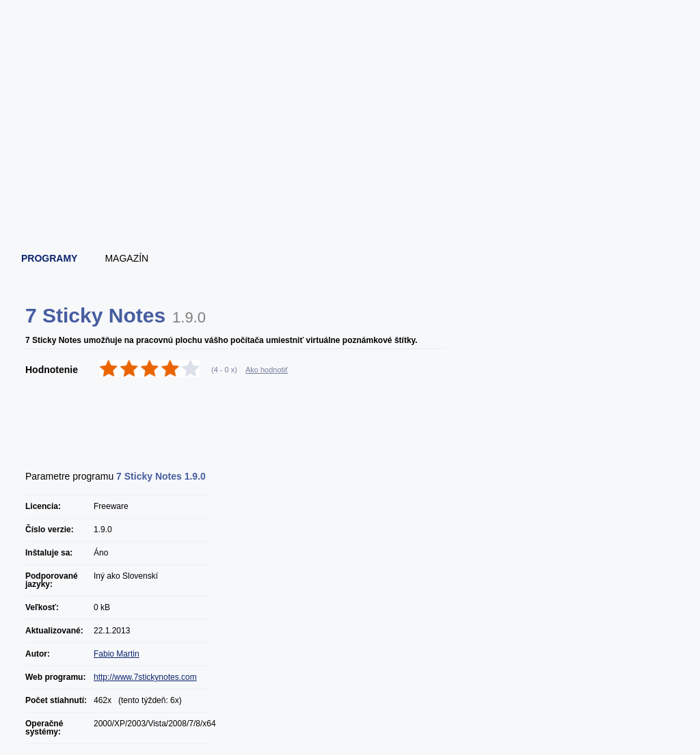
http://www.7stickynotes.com (145, 677)
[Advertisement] (351, 202)
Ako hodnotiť (267, 370)
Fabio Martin (117, 654)
